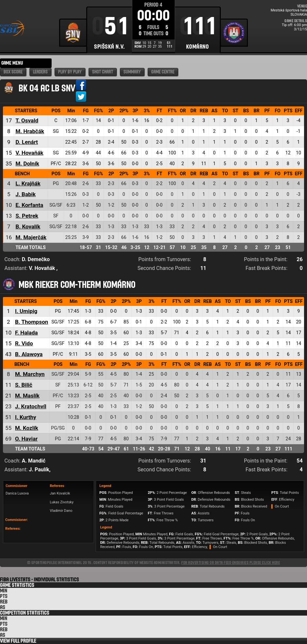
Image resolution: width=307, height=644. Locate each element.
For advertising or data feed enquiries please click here (231, 563)
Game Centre (163, 72)
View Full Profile (18, 641)
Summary (132, 72)
